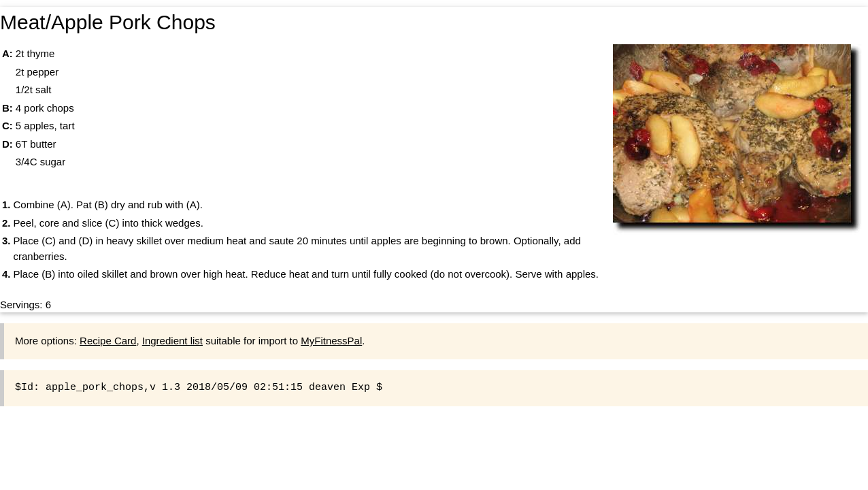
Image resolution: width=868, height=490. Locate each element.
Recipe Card (108, 341)
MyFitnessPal (331, 341)
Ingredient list (172, 341)
